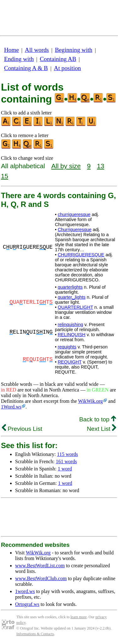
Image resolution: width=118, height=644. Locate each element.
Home (11, 50)
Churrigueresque (74, 230)
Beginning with (74, 50)
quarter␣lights (71, 297)
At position (67, 68)
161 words (66, 461)
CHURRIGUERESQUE (81, 255)
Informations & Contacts (35, 634)
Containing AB (58, 59)
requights (67, 347)
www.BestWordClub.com (41, 578)
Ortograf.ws (27, 604)
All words (37, 50)
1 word (65, 469)
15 (5, 176)
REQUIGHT (70, 362)
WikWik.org (90, 401)
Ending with (19, 59)
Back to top (98, 419)
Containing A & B (26, 68)
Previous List (22, 429)
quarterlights (70, 287)
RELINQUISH (71, 335)
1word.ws (25, 591)
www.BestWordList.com (40, 566)
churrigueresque (74, 214)
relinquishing (70, 325)
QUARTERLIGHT (75, 307)
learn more (79, 617)
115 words (67, 454)
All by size (66, 166)
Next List (101, 429)
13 (101, 166)
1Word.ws (11, 407)
